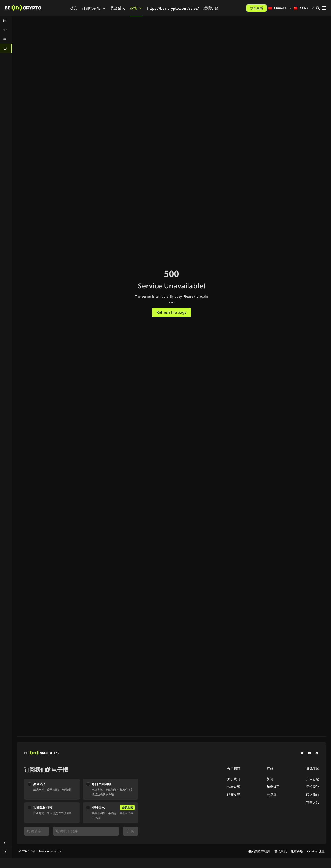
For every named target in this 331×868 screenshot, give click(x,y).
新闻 (270, 779)
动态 (74, 8)
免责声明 (297, 851)
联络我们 (313, 795)
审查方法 (313, 802)
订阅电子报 (94, 8)
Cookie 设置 (316, 851)
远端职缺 (211, 8)
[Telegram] (317, 754)
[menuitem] (6, 21)
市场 (136, 8)
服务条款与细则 (259, 851)
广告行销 (313, 779)
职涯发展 (234, 795)
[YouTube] (309, 754)
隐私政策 (280, 851)
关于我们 (234, 779)
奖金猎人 (118, 8)
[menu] (6, 34)
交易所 (271, 795)
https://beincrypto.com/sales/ (173, 8)
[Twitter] (302, 754)
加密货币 (273, 787)
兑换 (21, 24)
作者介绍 (234, 787)
